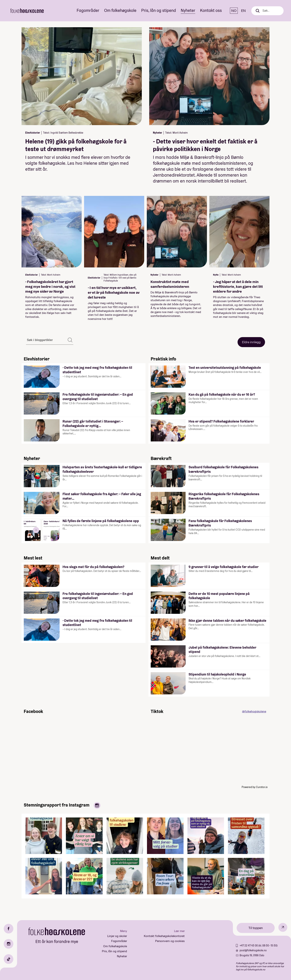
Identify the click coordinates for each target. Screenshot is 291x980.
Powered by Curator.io (255, 787)
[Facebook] (9, 929)
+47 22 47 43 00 (249, 946)
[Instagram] (9, 944)
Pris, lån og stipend (159, 10)
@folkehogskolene (254, 711)
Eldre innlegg (251, 342)
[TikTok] (9, 959)
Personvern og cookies (170, 941)
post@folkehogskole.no (253, 950)
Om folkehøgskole (120, 10)
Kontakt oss (211, 10)
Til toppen (256, 928)
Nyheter (188, 10)
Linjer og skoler (117, 936)
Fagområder (88, 10)
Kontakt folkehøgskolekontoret (164, 936)
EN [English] (243, 11)
